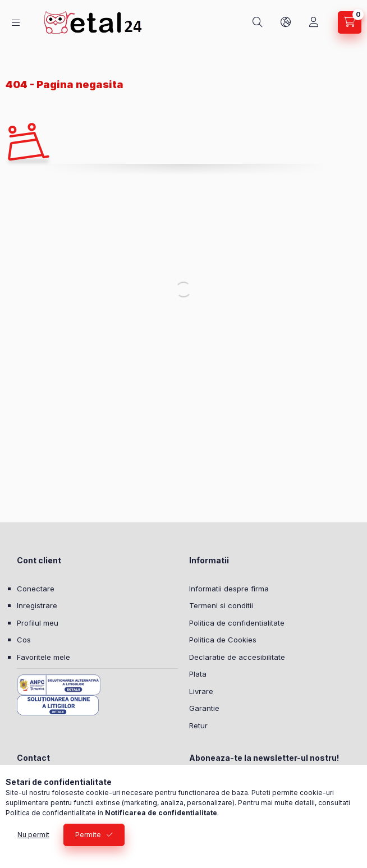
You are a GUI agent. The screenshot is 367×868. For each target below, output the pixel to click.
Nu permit (33, 835)
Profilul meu (38, 623)
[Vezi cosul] (350, 22)
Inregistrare (37, 605)
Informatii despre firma (229, 589)
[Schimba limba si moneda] (286, 22)
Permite (88, 835)
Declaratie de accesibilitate (237, 657)
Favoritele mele (43, 657)
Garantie (204, 708)
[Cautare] (258, 22)
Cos (24, 640)
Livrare (201, 691)
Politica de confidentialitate (237, 623)
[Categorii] (16, 23)
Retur (198, 725)
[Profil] (314, 22)
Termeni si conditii (221, 605)
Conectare (36, 589)
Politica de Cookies (223, 640)
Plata (198, 674)
